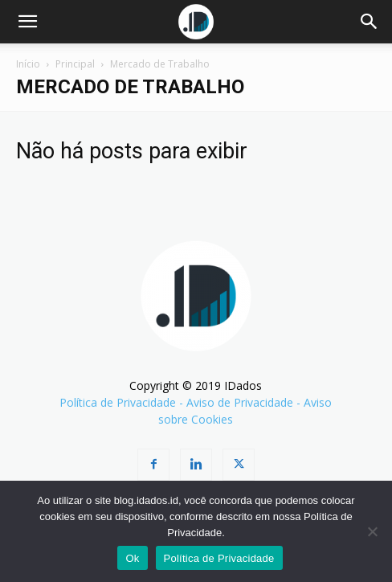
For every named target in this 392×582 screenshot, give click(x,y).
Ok (132, 558)
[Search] (370, 22)
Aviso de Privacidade (240, 402)
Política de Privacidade (118, 402)
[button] (27, 22)
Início (28, 64)
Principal (75, 64)
